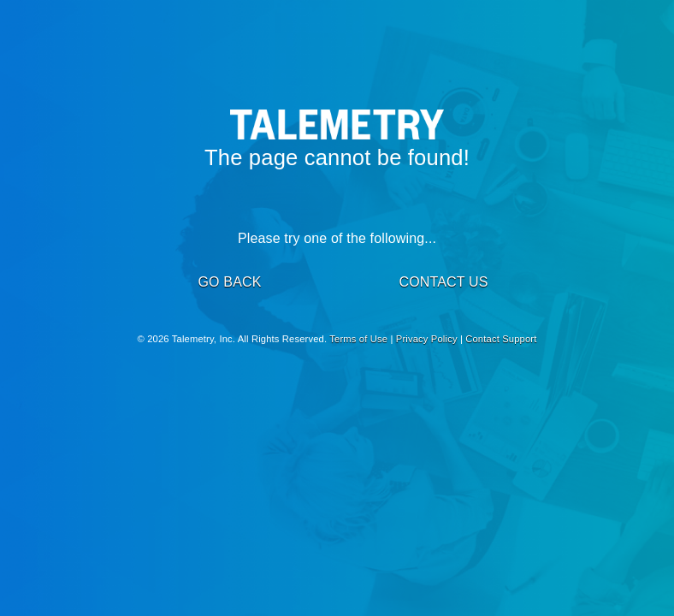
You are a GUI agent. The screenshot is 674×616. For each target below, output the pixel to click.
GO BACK (229, 282)
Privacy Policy (427, 339)
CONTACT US (443, 282)
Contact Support (501, 339)
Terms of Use (358, 339)
